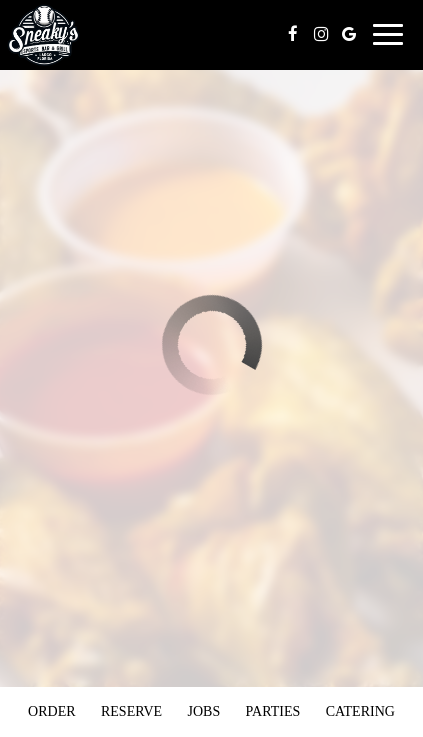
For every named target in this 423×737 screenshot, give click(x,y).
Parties (273, 711)
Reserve (131, 711)
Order (51, 711)
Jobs (203, 711)
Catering (360, 711)
